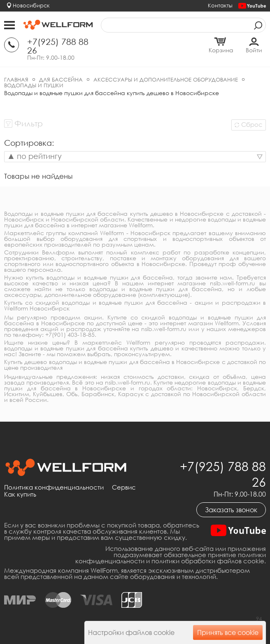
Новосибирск (31, 5)
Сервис (124, 488)
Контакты (220, 5)
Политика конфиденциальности (54, 488)
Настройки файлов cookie (131, 632)
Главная (16, 79)
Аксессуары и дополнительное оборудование (166, 79)
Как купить (20, 495)
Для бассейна (61, 79)
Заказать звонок (231, 510)
